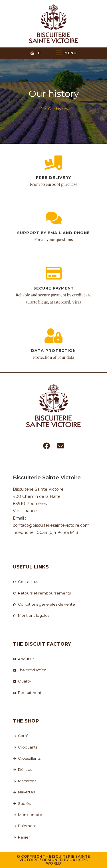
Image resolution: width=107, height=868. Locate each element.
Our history (58, 109)
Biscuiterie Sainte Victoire (55, 858)
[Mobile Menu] (66, 53)
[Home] (41, 109)
